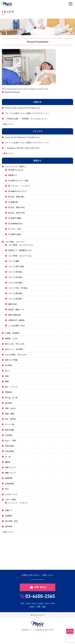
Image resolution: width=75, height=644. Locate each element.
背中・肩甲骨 (10, 419)
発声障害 (9, 527)
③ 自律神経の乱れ (16, 224)
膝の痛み (9, 403)
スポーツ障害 (10, 500)
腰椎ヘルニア (10, 473)
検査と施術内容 (14, 315)
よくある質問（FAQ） (17, 326)
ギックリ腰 (10, 424)
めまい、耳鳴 (10, 441)
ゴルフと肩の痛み (15, 272)
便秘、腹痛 (10, 414)
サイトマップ (37, 615)
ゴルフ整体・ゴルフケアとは (20, 256)
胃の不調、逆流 (11, 521)
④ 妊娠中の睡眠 (15, 218)
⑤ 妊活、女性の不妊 (17, 213)
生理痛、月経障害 (12, 333)
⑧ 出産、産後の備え (17, 197)
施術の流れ (13, 304)
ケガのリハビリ (11, 494)
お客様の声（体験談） (17, 320)
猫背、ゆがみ (10, 408)
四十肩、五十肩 (11, 398)
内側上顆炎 (10, 446)
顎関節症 (9, 392)
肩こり (8, 371)
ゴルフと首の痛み (15, 277)
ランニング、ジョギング (18, 503)
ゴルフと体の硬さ (15, 299)
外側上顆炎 (10, 451)
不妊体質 (9, 435)
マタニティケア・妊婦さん (16, 167)
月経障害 (9, 516)
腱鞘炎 (8, 462)
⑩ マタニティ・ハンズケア (19, 186)
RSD (7, 489)
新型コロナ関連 (11, 360)
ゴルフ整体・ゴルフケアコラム (21, 245)
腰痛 (7, 382)
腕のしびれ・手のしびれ (15, 344)
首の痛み (9, 365)
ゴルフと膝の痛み (15, 293)
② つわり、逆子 (15, 229)
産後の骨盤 (10, 430)
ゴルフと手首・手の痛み (18, 288)
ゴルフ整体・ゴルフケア (15, 242)
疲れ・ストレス (11, 387)
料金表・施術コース (16, 310)
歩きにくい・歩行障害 (14, 349)
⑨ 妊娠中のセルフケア (17, 191)
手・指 (8, 457)
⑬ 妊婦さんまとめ (16, 170)
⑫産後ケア (13, 175)
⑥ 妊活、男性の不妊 (17, 207)
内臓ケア (9, 510)
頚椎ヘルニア (10, 467)
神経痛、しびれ (11, 338)
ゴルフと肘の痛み (15, 283)
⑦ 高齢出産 (13, 202)
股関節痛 (9, 478)
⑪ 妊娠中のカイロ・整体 (18, 181)
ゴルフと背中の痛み (16, 267)
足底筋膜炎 (10, 484)
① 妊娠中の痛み (15, 234)
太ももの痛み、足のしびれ (16, 355)
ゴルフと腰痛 (14, 261)
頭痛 (7, 376)
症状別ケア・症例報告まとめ (20, 250)
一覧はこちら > (8, 124)
